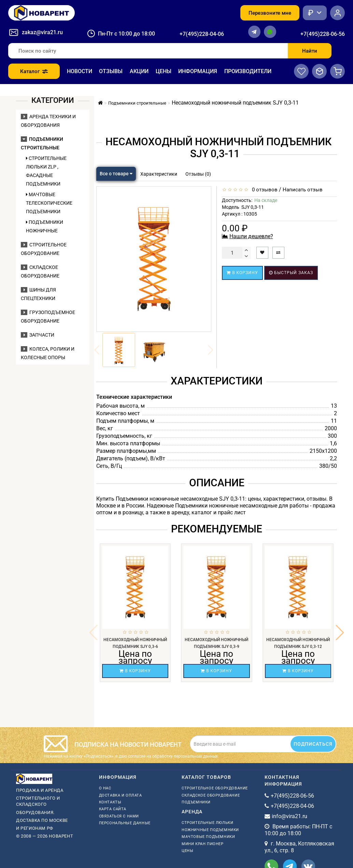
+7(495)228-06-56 (323, 34)
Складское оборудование (211, 759)
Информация (198, 71)
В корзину (242, 273)
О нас (105, 752)
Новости (80, 71)
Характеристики (159, 174)
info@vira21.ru (290, 780)
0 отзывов (263, 190)
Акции (139, 71)
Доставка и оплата (121, 759)
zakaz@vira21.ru (42, 32)
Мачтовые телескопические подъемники (49, 203)
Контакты (110, 766)
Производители (248, 71)
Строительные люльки (207, 786)
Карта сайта (113, 773)
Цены (164, 71)
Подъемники (196, 766)
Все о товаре (116, 174)
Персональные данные (125, 787)
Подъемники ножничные (45, 226)
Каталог (34, 71)
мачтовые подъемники (208, 801)
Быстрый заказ (291, 273)
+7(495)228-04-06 (202, 34)
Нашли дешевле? (251, 236)
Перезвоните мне (270, 13)
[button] (340, 614)
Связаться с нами (119, 780)
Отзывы (111, 71)
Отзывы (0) (198, 174)
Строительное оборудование (215, 752)
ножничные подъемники (210, 794)
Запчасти (38, 335)
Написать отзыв (303, 190)
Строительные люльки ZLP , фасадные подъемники (46, 171)
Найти (310, 51)
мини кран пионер (203, 808)
